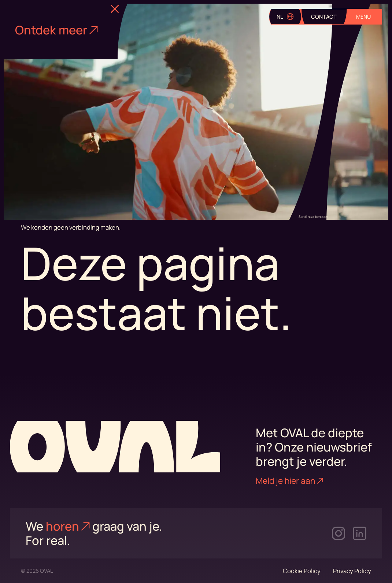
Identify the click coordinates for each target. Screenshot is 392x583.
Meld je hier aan (289, 481)
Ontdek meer (56, 30)
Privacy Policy (352, 571)
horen (68, 526)
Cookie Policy (302, 571)
